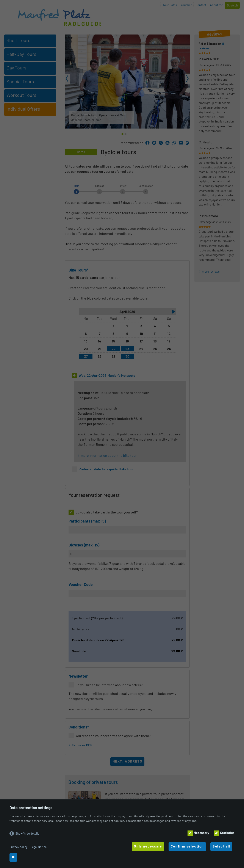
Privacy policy (18, 847)
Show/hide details (27, 833)
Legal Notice (38, 847)
